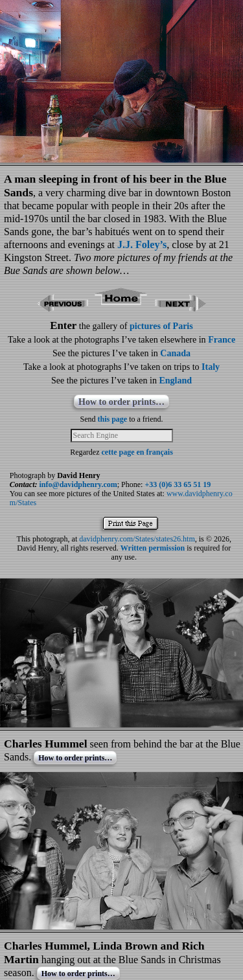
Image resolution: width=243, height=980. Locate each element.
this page (113, 419)
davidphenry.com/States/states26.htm (137, 539)
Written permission (153, 548)
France (222, 340)
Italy (211, 367)
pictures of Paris (161, 326)
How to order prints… (121, 402)
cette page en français (137, 452)
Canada (175, 353)
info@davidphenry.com (78, 484)
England (175, 381)
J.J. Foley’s (142, 245)
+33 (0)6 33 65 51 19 (178, 484)
